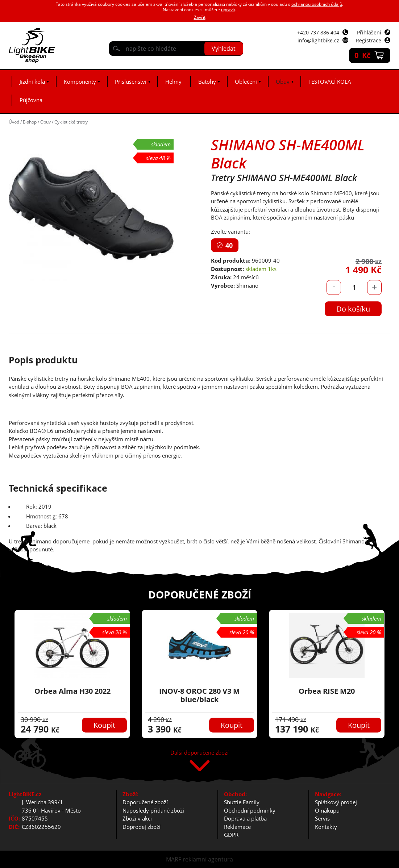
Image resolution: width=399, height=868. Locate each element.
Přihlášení (369, 32)
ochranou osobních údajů (317, 4)
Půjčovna (31, 100)
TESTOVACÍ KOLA (330, 82)
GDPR (231, 835)
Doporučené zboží (145, 802)
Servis (322, 818)
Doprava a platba (245, 818)
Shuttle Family (242, 802)
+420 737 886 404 (318, 32)
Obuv (283, 82)
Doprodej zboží (142, 827)
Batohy (207, 82)
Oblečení (246, 82)
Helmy (173, 82)
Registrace (369, 40)
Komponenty (80, 82)
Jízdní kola (32, 82)
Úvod (14, 122)
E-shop (30, 122)
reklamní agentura (208, 859)
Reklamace (237, 827)
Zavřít (200, 17)
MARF (174, 859)
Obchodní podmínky (250, 810)
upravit (228, 10)
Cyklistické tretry (71, 122)
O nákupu (327, 810)
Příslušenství (131, 82)
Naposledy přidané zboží (153, 810)
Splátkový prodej (336, 802)
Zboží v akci (137, 818)
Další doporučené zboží (199, 753)
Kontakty (326, 827)
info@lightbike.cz (318, 40)
